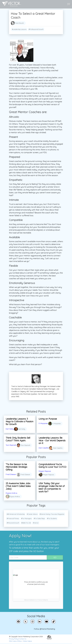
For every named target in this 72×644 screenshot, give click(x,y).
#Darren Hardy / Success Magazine (52, 514)
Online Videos (28, 642)
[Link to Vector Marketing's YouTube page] (47, 622)
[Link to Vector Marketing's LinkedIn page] (40, 622)
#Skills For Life (26, 523)
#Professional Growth (36, 29)
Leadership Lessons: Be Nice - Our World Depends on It (52, 440)
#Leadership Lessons (19, 29)
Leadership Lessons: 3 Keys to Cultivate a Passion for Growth (20, 422)
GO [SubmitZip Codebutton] (55, 558)
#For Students (52, 519)
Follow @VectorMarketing (45, 630)
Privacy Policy (14, 640)
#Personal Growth (13, 523)
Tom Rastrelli (11, 445)
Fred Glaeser (11, 474)
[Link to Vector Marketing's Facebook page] (19, 622)
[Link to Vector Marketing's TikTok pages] (54, 622)
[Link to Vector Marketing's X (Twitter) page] (26, 622)
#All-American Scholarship (16, 514)
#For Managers (26, 519)
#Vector (36, 523)
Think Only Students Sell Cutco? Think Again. (18, 439)
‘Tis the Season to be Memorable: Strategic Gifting (17, 467)
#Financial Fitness (13, 519)
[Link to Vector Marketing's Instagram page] (33, 622)
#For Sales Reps (39, 519)
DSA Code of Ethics (16, 642)
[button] (69, 4)
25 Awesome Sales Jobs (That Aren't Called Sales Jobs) (18, 486)
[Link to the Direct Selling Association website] (49, 640)
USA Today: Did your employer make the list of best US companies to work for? (52, 487)
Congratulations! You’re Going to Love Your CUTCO (52, 466)
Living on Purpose (48, 419)
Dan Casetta (44, 448)
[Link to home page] (11, 4)
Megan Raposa (45, 471)
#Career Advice (32, 514)
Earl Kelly (10, 429)
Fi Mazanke (44, 423)
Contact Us (23, 640)
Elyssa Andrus (12, 493)
